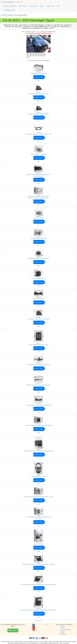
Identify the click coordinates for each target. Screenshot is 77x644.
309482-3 (38, 257)
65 (34, 54)
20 (38, 49)
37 (27, 52)
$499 (38, 286)
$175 (38, 484)
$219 (38, 141)
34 (42, 50)
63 (30, 54)
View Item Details (38, 77)
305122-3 (38, 608)
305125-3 (38, 563)
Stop (50, 57)
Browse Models (33, 6)
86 (29, 57)
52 (32, 53)
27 (30, 50)
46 (42, 52)
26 (29, 50)
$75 (38, 121)
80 (38, 56)
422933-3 (38, 132)
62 (29, 54)
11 (43, 48)
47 (43, 52)
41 (34, 52)
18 (35, 49)
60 (45, 53)
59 (43, 53)
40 (32, 52)
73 (27, 56)
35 (43, 50)
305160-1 (38, 449)
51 (30, 53)
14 (29, 49)
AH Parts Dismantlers (8, 2)
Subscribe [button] (13, 630)
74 (29, 56)
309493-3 (38, 237)
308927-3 (38, 363)
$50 (38, 306)
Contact (42, 6)
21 (40, 49)
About (58, 6)
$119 (38, 245)
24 (45, 49)
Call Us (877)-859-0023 (10, 6)
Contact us (38, 32)
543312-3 (38, 112)
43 (37, 52)
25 (27, 50)
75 (30, 56)
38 (29, 52)
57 (40, 53)
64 (32, 54)
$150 (38, 504)
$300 (38, 433)
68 (38, 54)
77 (34, 56)
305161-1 (38, 424)
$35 (38, 392)
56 (38, 53)
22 (42, 49)
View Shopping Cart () (9, 10)
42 (35, 52)
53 (34, 53)
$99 (38, 101)
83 (43, 56)
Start (49, 57)
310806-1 (38, 195)
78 (35, 56)
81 (40, 56)
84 (45, 56)
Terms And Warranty (66, 629)
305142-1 (38, 495)
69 (40, 54)
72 (45, 54)
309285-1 (38, 317)
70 (42, 54)
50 (29, 53)
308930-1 (38, 72)
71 (43, 54)
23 (43, 49)
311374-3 (38, 153)
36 (45, 50)
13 (27, 49)
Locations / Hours (50, 6)
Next (49, 45)
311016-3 (38, 173)
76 (32, 56)
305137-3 (38, 542)
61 (27, 54)
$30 (38, 81)
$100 (38, 571)
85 (27, 57)
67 (37, 54)
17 (34, 49)
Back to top (38, 621)
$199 (38, 551)
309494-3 (38, 216)
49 (27, 53)
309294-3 (38, 297)
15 (30, 49)
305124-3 (38, 583)
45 (40, 52)
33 (40, 50)
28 (32, 50)
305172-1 (38, 383)
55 (37, 53)
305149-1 (38, 475)
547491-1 (38, 92)
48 (45, 52)
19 (37, 49)
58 (42, 53)
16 (32, 49)
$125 (38, 526)
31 (37, 50)
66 (35, 54)
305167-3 (38, 404)
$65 (38, 266)
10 (42, 48)
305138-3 (38, 515)
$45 (38, 161)
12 (45, 48)
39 (30, 52)
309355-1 (38, 277)
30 (35, 50)
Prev (28, 45)
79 (37, 56)
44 (38, 52)
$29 (38, 352)
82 (42, 56)
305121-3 (38, 343)
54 (35, 53)
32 (38, 50)
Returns (63, 631)
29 (34, 50)
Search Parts (23, 6)
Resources (63, 634)
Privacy (63, 633)
